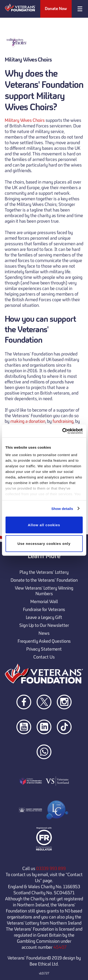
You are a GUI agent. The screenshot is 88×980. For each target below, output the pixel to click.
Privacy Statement (44, 649)
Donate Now (56, 9)
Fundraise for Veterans (44, 609)
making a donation (28, 421)
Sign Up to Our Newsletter (44, 625)
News (44, 633)
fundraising (63, 421)
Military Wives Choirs (25, 120)
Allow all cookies (44, 525)
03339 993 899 (51, 868)
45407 (60, 947)
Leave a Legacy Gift (44, 617)
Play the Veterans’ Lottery (44, 572)
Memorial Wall (44, 601)
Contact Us (44, 657)
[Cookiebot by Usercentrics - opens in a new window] (63, 431)
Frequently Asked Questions (44, 641)
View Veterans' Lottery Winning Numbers (44, 591)
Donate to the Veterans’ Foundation (44, 580)
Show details (62, 508)
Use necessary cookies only (44, 543)
